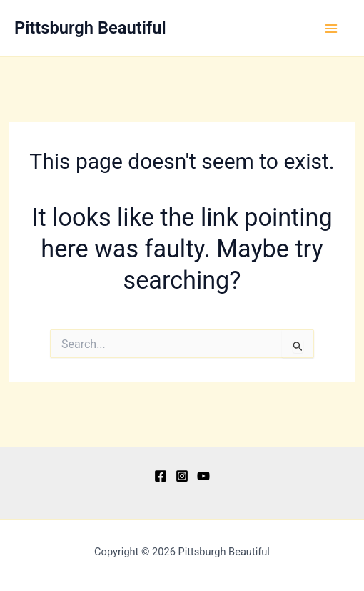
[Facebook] (161, 476)
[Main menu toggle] (331, 29)
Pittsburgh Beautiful (90, 28)
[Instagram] (182, 476)
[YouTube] (203, 476)
